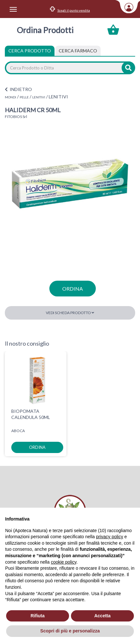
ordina (73, 289)
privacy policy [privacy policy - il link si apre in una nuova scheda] (110, 537)
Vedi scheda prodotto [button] (70, 313)
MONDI (10, 97)
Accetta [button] (102, 616)
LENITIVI (39, 97)
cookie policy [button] (64, 562)
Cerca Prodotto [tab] (30, 51)
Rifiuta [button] (38, 616)
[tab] (78, 51)
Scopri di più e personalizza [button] (70, 631)
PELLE (24, 97)
